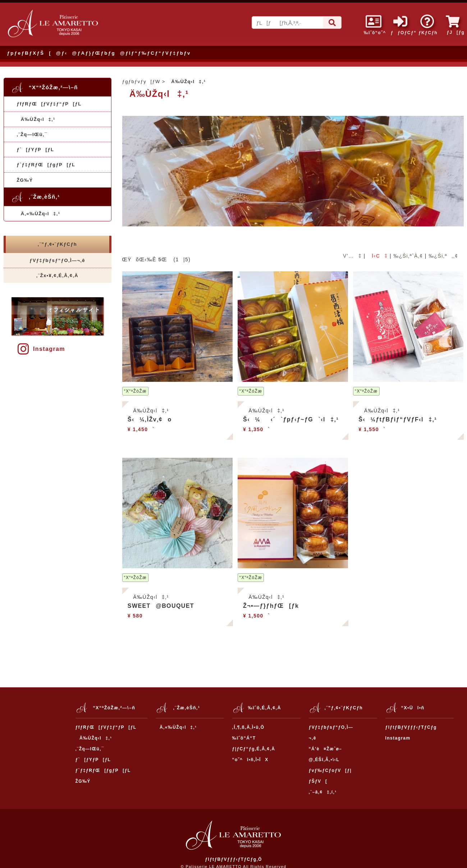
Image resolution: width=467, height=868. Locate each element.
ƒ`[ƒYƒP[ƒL (35, 150)
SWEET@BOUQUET (161, 606)
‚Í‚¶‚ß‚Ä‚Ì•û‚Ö (248, 727)
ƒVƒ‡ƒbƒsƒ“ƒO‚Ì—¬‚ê (57, 260)
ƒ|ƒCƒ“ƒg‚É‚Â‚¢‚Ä (254, 749)
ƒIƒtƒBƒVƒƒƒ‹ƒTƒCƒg (411, 727)
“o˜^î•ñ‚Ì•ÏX (250, 760)
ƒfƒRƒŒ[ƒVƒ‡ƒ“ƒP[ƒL (49, 104)
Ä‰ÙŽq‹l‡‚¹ (36, 119)
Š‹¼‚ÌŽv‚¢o (150, 419)
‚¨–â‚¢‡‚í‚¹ (323, 792)
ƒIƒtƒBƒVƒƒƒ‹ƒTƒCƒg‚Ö (233, 859)
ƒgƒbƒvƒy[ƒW (141, 82)
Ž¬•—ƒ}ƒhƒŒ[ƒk (271, 606)
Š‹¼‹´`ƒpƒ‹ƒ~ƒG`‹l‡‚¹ (291, 419)
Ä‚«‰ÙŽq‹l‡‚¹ (38, 214)
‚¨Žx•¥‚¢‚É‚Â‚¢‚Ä (57, 275)
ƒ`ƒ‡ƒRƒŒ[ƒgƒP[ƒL (46, 165)
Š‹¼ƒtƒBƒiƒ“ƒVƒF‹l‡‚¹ (398, 419)
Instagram (41, 349)
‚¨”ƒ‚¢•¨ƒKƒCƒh (57, 244)
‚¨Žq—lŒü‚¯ (32, 134)
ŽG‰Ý (25, 180)
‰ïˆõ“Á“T (244, 738)
